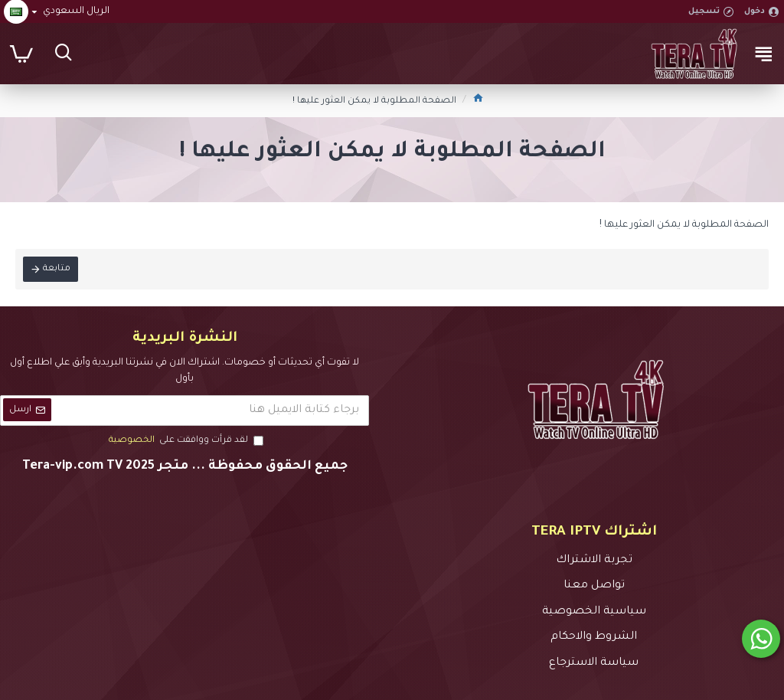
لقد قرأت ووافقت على (185, 441)
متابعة (57, 269)
